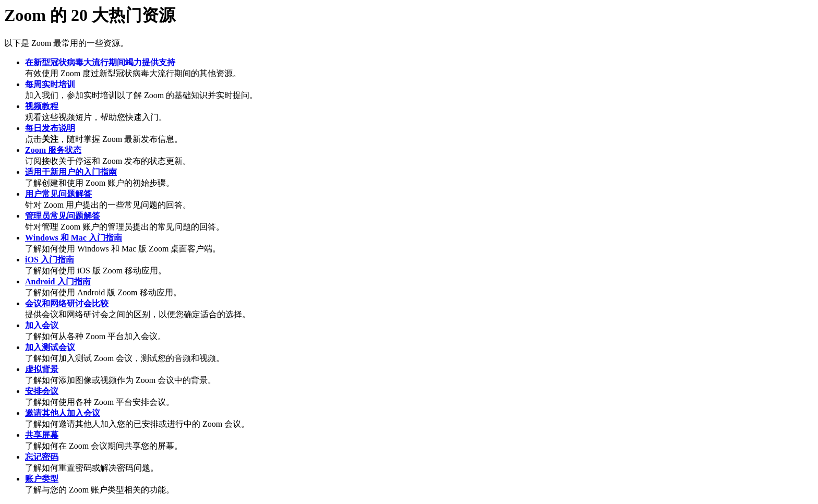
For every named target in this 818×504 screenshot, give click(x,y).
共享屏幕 (42, 435)
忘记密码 (42, 457)
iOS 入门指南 (50, 260)
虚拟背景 (42, 369)
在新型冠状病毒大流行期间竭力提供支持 (100, 62)
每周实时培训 (50, 84)
